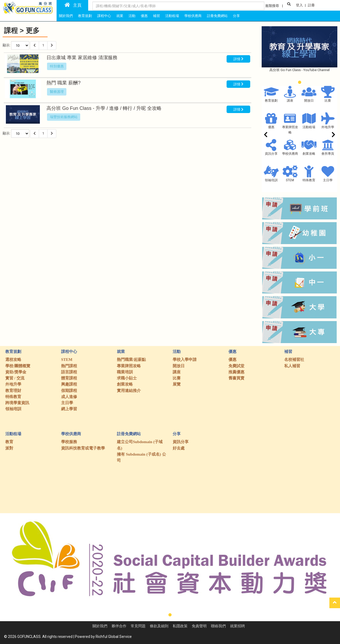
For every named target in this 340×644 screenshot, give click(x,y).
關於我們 (100, 626)
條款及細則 (159, 626)
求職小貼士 (127, 378)
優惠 (271, 127)
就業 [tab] (120, 16)
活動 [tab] (132, 16)
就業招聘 (237, 626)
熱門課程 (69, 366)
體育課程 (69, 378)
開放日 (309, 101)
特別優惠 (57, 66)
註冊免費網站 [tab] (217, 16)
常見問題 (138, 626)
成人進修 (69, 397)
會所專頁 (328, 154)
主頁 (73, 5)
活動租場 (309, 127)
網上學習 (69, 409)
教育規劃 (271, 101)
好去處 (179, 448)
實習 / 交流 (15, 378)
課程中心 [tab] (104, 16)
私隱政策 (180, 626)
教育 (9, 442)
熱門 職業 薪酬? (64, 83)
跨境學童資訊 (17, 403)
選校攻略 (13, 360)
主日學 (328, 180)
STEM (290, 180)
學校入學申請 (185, 360)
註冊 (311, 5)
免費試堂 (236, 366)
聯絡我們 (218, 626)
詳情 (238, 59)
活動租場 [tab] (172, 16)
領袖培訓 (271, 180)
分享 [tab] (236, 16)
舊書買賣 (236, 378)
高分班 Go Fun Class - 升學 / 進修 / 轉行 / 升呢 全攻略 (104, 108)
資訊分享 (271, 154)
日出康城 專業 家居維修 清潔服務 (82, 58)
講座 (290, 101)
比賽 (328, 101)
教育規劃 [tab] (85, 16)
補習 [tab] (156, 16)
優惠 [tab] (144, 16)
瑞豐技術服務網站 (64, 117)
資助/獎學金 (16, 372)
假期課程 (69, 391)
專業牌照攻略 (129, 366)
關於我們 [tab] (66, 16)
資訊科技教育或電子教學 (83, 448)
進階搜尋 (272, 6)
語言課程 (69, 372)
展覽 (177, 384)
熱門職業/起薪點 (131, 360)
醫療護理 (57, 92)
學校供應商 (290, 154)
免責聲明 (199, 626)
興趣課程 (69, 384)
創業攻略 (309, 154)
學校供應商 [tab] (193, 16)
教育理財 (13, 391)
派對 (9, 448)
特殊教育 (309, 180)
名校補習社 (294, 360)
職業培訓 (125, 372)
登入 (299, 5)
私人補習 (292, 366)
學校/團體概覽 (18, 366)
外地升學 (328, 127)
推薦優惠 (236, 372)
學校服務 (69, 442)
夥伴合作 (119, 626)
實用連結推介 (129, 391)
